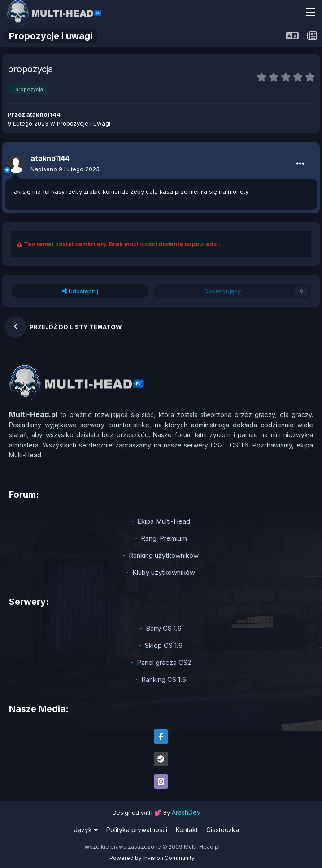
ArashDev (186, 812)
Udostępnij (80, 291)
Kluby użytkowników (164, 572)
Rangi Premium (164, 538)
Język (86, 830)
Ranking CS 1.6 (164, 679)
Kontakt (187, 830)
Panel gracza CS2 (164, 662)
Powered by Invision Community (152, 858)
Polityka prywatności (137, 830)
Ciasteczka (223, 830)
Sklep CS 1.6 (164, 645)
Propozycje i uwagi (84, 123)
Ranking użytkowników (164, 555)
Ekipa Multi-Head (164, 521)
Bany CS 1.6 (164, 628)
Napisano (65, 169)
